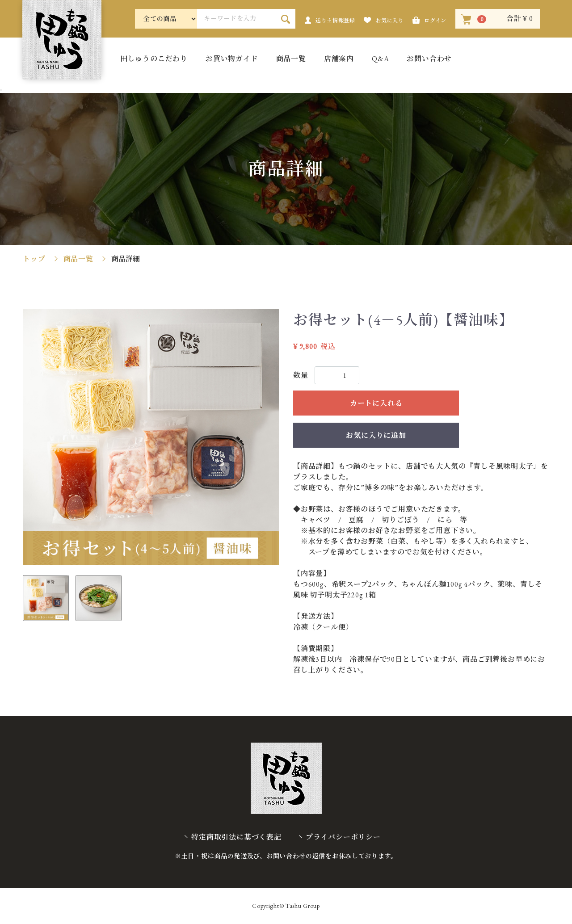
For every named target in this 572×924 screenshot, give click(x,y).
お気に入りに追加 (376, 435)
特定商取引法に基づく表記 (236, 837)
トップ (34, 259)
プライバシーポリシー (343, 837)
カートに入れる (376, 403)
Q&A (380, 59)
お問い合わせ (429, 59)
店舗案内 (339, 59)
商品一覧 (291, 59)
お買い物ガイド (232, 59)
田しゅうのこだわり (154, 59)
